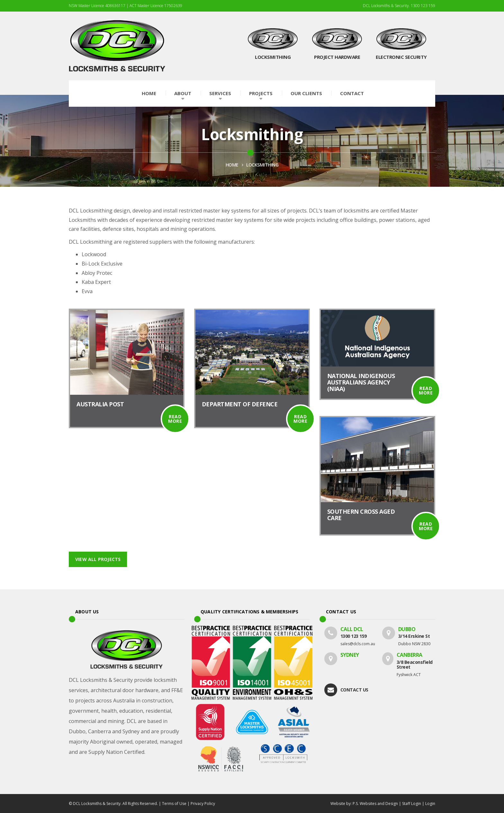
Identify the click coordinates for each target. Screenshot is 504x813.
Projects (261, 93)
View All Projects (98, 559)
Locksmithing (262, 165)
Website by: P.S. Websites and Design (364, 804)
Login (430, 804)
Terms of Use (174, 804)
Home (149, 93)
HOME (232, 165)
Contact (352, 93)
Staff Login (412, 804)
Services (220, 93)
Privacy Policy (203, 804)
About (183, 93)
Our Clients (306, 93)
